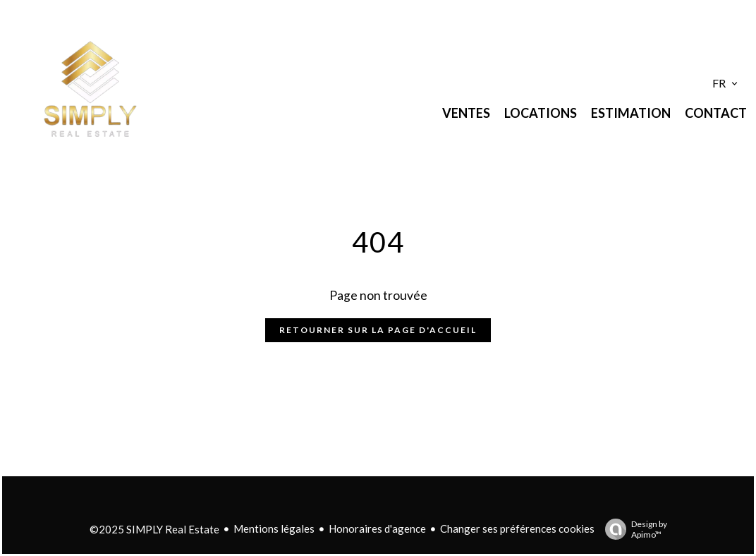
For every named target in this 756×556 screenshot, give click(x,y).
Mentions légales (274, 528)
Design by (633, 529)
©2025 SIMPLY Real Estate (154, 529)
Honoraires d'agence (377, 528)
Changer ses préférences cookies (517, 528)
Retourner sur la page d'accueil (378, 330)
